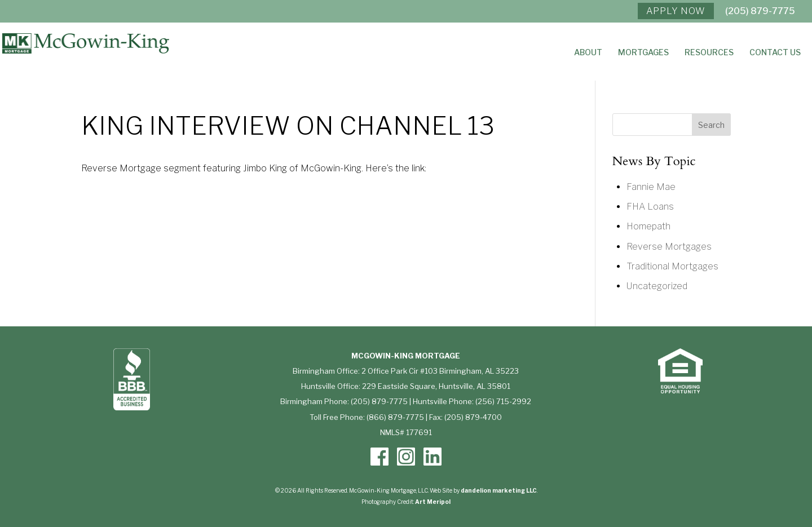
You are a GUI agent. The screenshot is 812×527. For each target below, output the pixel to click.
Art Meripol (433, 502)
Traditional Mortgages (672, 266)
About (588, 53)
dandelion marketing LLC (499, 490)
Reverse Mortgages (669, 247)
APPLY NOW (676, 11)
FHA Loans (650, 207)
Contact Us (775, 53)
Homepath (648, 226)
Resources (709, 53)
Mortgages (643, 53)
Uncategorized (657, 286)
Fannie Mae (651, 187)
